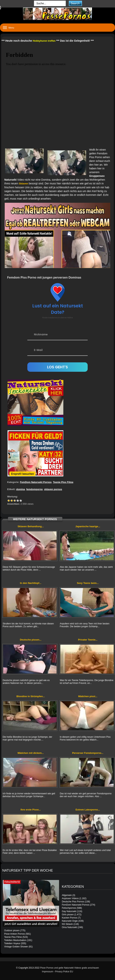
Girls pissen (68, 915)
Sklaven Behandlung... (31, 526)
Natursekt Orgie (70, 921)
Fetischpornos (69, 908)
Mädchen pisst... (88, 696)
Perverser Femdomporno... (88, 753)
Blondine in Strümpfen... (31, 696)
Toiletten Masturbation (15, 940)
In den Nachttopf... (31, 583)
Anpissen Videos (70, 898)
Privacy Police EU (64, 972)
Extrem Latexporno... (88, 810)
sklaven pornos (53, 489)
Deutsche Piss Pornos (73, 902)
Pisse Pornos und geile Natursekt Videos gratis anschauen (70, 968)
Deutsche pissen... (31, 640)
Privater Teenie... (88, 640)
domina (21, 489)
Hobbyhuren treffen (44, 41)
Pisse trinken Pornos (15, 934)
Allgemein (67, 895)
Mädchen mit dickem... (31, 753)
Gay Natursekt (69, 911)
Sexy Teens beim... (88, 583)
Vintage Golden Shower (16, 947)
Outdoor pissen (12, 930)
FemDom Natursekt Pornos (36, 482)
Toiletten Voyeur (12, 943)
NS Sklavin (67, 924)
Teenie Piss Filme (63, 482)
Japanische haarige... (88, 526)
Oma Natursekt (69, 927)
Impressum (47, 972)
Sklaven (24, 184)
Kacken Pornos (69, 918)
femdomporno (34, 489)
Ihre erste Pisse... (31, 810)
